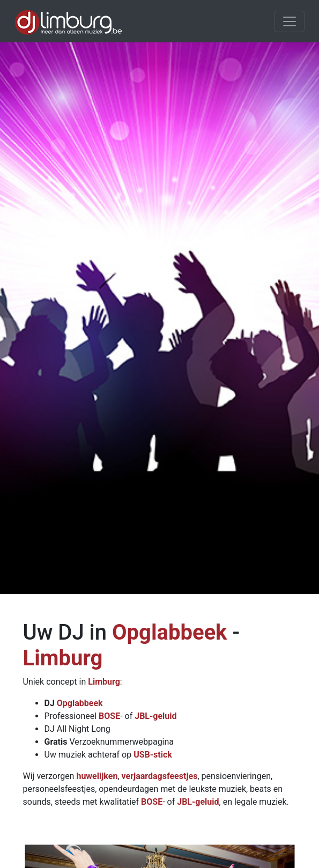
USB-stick (153, 755)
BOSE (109, 716)
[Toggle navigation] (290, 21)
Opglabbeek (170, 632)
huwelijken (97, 776)
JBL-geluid (155, 716)
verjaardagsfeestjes (160, 776)
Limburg (63, 658)
